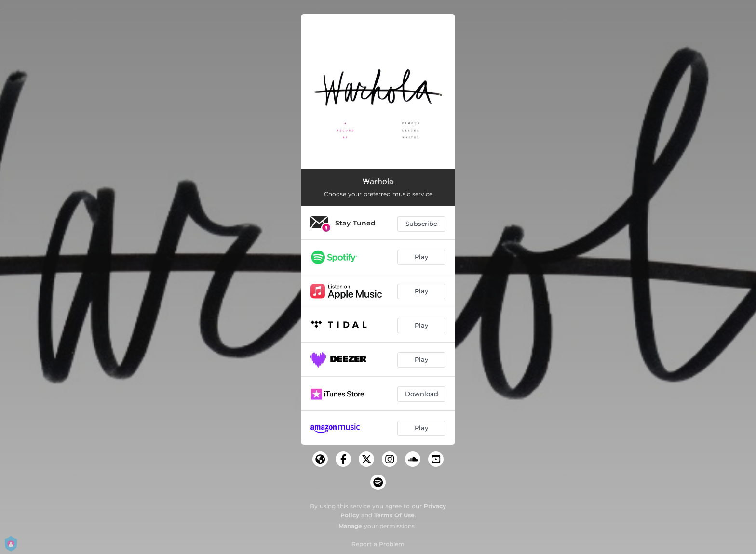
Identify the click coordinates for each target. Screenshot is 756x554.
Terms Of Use (394, 515)
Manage (350, 526)
